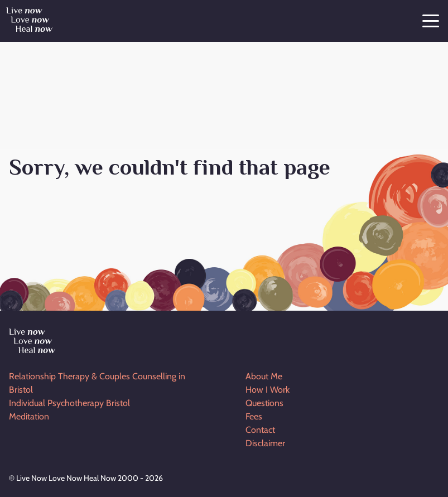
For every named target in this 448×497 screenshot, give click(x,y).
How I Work (268, 390)
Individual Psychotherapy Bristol (69, 403)
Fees (254, 416)
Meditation (29, 416)
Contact (260, 430)
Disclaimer (265, 443)
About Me (264, 376)
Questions (264, 403)
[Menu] (431, 22)
